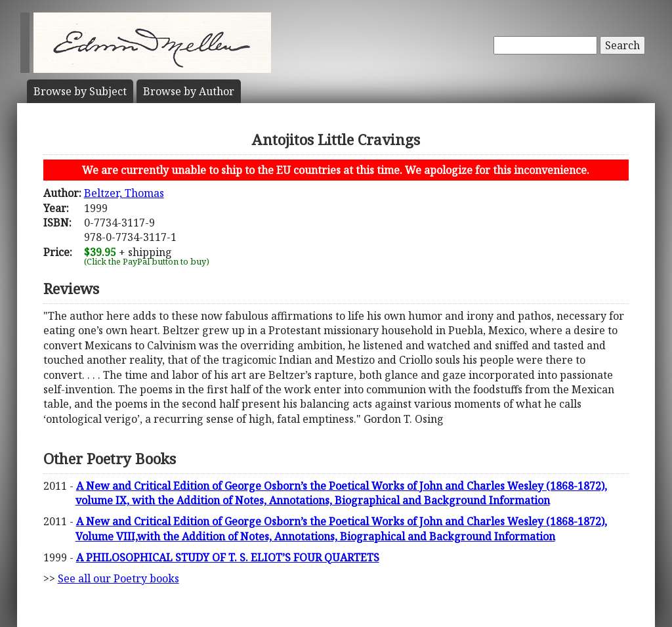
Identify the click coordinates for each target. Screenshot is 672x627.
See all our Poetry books (118, 578)
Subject (80, 91)
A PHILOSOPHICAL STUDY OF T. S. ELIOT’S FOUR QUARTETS (228, 557)
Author (189, 91)
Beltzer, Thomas (124, 193)
